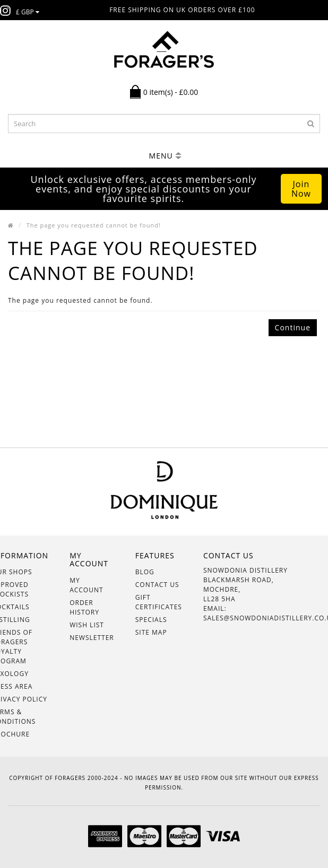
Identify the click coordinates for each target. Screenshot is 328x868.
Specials (151, 620)
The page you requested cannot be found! (94, 225)
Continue (293, 327)
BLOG (145, 572)
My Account (86, 585)
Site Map (151, 632)
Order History (84, 607)
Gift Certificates (159, 602)
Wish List (87, 625)
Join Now (301, 189)
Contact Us (157, 585)
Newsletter (92, 638)
